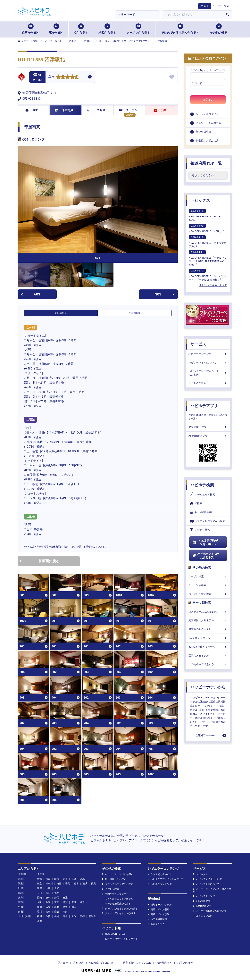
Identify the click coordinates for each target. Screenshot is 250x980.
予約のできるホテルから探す (180, 29)
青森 (39, 879)
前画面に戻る (39, 561)
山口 (74, 907)
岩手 (65, 879)
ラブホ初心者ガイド (160, 874)
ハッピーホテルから (208, 687)
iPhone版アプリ (208, 427)
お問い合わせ (185, 963)
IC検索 (196, 504)
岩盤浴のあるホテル (208, 629)
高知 (65, 912)
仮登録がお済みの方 (207, 141)
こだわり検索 (200, 530)
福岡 (39, 916)
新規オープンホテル (160, 905)
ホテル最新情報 (157, 919)
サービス (198, 344)
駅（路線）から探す (114, 879)
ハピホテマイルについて (208, 363)
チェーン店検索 (208, 585)
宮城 (74, 879)
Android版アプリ (208, 436)
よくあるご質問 (208, 383)
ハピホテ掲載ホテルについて (210, 911)
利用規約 (79, 963)
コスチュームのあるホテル (208, 612)
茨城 (85, 884)
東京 (39, 884)
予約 (160, 110)
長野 (57, 888)
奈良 (74, 902)
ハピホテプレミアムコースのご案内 (208, 373)
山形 (57, 879)
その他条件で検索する (208, 664)
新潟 (39, 888)
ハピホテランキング (208, 354)
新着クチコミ (156, 924)
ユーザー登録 (221, 6)
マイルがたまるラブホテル (118, 899)
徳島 (48, 912)
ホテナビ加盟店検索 (208, 594)
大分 (74, 916)
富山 (48, 893)
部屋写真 (64, 110)
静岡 (57, 898)
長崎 (57, 916)
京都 (57, 902)
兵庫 (48, 902)
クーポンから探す (138, 29)
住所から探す (31, 29)
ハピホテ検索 (202, 485)
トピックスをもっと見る (213, 285)
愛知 (39, 898)
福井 (57, 893)
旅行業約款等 (164, 963)
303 (165, 294)
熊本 (65, 916)
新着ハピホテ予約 (158, 914)
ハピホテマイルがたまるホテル (205, 556)
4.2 (51, 77)
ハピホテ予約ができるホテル (205, 542)
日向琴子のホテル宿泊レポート (120, 939)
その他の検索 (219, 29)
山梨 (48, 888)
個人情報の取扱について (103, 963)
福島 (82, 879)
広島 (48, 907)
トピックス (200, 200)
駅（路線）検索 (201, 512)
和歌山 (84, 902)
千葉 (68, 884)
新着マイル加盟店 (158, 909)
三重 (65, 898)
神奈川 (49, 884)
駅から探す (56, 29)
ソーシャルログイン (207, 114)
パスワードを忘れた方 (209, 123)
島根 (65, 907)
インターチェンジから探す (118, 874)
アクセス (96, 110)
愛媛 (57, 912)
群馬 (93, 884)
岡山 (39, 907)
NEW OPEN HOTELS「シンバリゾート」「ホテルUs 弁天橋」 (208, 275)
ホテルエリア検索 (203, 495)
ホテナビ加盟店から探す (117, 904)
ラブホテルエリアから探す (208, 521)
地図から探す (107, 29)
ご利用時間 (135, 313)
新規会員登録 (204, 132)
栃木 (76, 884)
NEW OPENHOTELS (114, 934)
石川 (39, 893)
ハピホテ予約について (206, 884)
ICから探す (81, 29)
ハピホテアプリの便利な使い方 (166, 879)
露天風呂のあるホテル (208, 620)
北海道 (41, 874)
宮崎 (82, 916)
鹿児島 (92, 916)
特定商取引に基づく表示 (137, 963)
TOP (32, 110)
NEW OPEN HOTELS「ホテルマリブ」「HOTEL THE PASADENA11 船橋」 (208, 258)
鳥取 (57, 907)
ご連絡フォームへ (206, 735)
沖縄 (39, 921)
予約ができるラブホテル (117, 894)
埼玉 (59, 884)
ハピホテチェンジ (204, 896)
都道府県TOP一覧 (206, 163)
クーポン (128, 110)
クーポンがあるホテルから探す (120, 909)
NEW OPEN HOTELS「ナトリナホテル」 (208, 242)
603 (31, 294)
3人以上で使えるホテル (208, 647)
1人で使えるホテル (208, 638)
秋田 (48, 879)
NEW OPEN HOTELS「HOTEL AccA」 (205, 215)
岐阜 (48, 898)
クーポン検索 (208, 576)
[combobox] (192, 15)
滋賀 (65, 902)
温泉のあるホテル (208, 656)
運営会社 (63, 963)
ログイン (208, 100)
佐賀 (48, 916)
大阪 (39, 902)
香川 (39, 912)
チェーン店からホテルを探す (119, 913)
